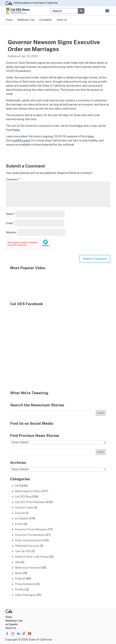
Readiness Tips (26, 20)
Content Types (24, 508)
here (80, 126)
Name (11, 214)
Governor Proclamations (30, 535)
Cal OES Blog (23, 497)
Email (10, 223)
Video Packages (25, 595)
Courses (20, 513)
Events (19, 524)
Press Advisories (25, 584)
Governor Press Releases (31, 529)
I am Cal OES (23, 551)
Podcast (20, 579)
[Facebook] (36, 346)
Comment (13, 179)
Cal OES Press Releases (30, 502)
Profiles (20, 589)
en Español (45, 20)
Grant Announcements (29, 540)
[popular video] (33, 284)
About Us (62, 20)
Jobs (18, 562)
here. (17, 130)
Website (11, 232)
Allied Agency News (28, 491)
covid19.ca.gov (21, 140)
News (19, 573)
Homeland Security (27, 546)
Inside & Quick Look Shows (32, 557)
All (17, 486)
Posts (9, 20)
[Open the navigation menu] (107, 11)
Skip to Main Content (58, 0)
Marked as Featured (28, 568)
